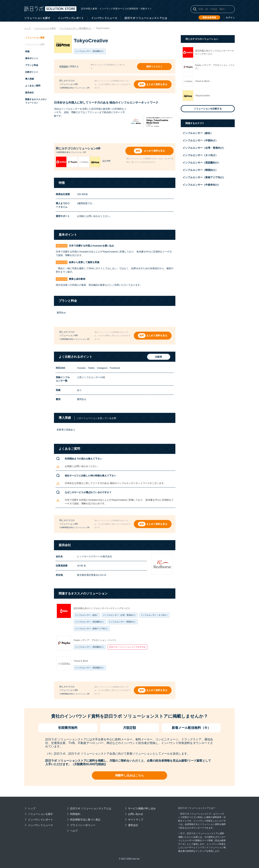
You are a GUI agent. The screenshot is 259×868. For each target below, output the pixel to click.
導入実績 (29, 79)
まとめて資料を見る (157, 84)
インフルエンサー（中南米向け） (201, 185)
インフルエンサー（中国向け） (200, 140)
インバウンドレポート (71, 18)
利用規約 (64, 66)
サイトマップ (136, 820)
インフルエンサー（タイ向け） (155, 615)
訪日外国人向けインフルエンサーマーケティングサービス (102, 608)
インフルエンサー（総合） (87, 615)
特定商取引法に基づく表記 (85, 820)
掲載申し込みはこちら (129, 775)
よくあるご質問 (33, 86)
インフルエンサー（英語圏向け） (90, 622)
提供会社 (29, 93)
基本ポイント (32, 58)
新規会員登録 (209, 17)
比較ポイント (32, 72)
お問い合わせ (136, 814)
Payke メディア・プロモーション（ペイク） (96, 640)
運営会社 (133, 825)
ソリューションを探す (37, 18)
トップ (32, 808)
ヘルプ (74, 831)
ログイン (230, 18)
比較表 (158, 357)
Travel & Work (81, 661)
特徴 (27, 51)
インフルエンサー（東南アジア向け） (92, 629)
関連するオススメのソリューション (36, 101)
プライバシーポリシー (83, 825)
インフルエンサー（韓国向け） (123, 622)
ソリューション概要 (35, 38)
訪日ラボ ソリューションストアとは (146, 18)
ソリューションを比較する (208, 109)
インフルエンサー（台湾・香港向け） (120, 615)
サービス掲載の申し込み (142, 808)
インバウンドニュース (104, 18)
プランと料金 (32, 65)
